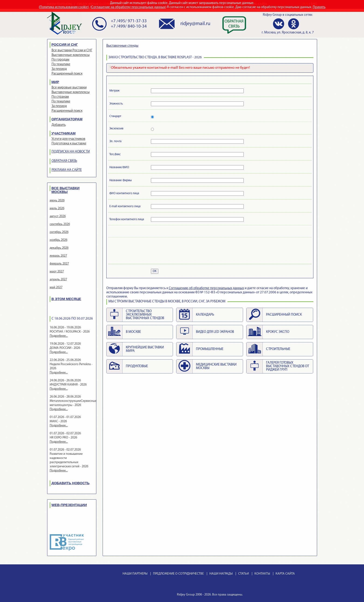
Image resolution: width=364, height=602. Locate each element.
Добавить (59, 125)
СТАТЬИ (244, 574)
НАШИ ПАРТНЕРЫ (135, 574)
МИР (55, 82)
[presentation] (145, 251)
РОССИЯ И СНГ (65, 44)
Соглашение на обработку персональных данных (128, 7)
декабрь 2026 (59, 248)
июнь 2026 (57, 201)
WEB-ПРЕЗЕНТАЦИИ (69, 505)
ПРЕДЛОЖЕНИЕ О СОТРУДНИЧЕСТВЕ (178, 574)
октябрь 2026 (59, 232)
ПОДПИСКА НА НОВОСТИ (71, 152)
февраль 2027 (59, 264)
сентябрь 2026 (60, 224)
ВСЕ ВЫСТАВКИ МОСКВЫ (66, 190)
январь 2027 (58, 256)
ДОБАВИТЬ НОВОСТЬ (71, 483)
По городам (60, 60)
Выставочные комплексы (71, 55)
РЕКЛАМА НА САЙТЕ (67, 170)
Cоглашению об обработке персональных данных (206, 288)
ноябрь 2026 (58, 240)
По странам (60, 97)
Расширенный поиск (67, 74)
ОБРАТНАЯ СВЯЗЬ (64, 161)
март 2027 (57, 272)
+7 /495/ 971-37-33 (129, 21)
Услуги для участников (68, 139)
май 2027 (56, 287)
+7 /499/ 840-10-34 (129, 27)
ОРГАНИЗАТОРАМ (67, 119)
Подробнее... (59, 336)
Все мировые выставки (69, 88)
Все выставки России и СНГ (72, 51)
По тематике (61, 64)
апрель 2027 (58, 280)
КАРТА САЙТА (285, 574)
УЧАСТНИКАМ (64, 133)
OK (155, 271)
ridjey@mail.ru (195, 24)
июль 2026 (57, 208)
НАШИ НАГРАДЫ (221, 574)
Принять (319, 7)
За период (59, 69)
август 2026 (58, 216)
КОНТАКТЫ (262, 574)
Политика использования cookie (64, 7)
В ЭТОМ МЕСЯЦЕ (66, 299)
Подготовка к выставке (69, 144)
